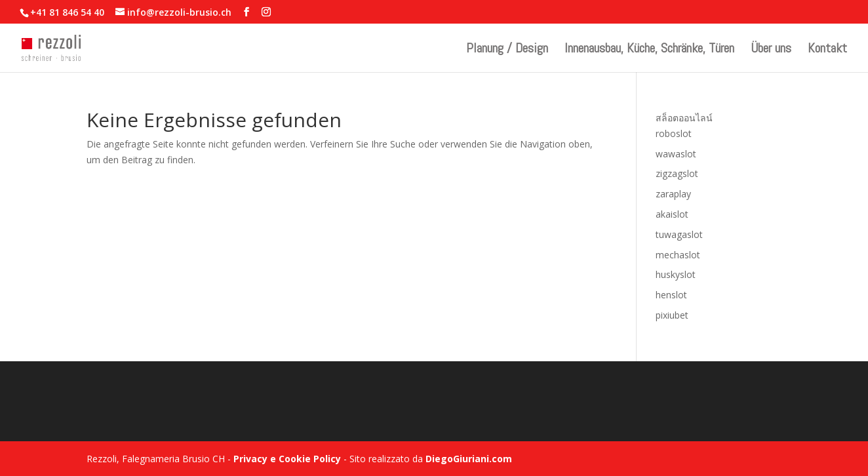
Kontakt (827, 50)
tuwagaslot (679, 234)
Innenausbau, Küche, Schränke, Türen (649, 50)
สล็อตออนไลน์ (684, 118)
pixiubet (672, 315)
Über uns (771, 50)
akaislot (672, 214)
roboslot (674, 133)
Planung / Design (507, 50)
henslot (671, 295)
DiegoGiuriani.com (469, 459)
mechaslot (678, 255)
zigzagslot (677, 173)
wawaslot (676, 154)
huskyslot (676, 274)
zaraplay (673, 194)
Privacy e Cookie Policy (287, 459)
